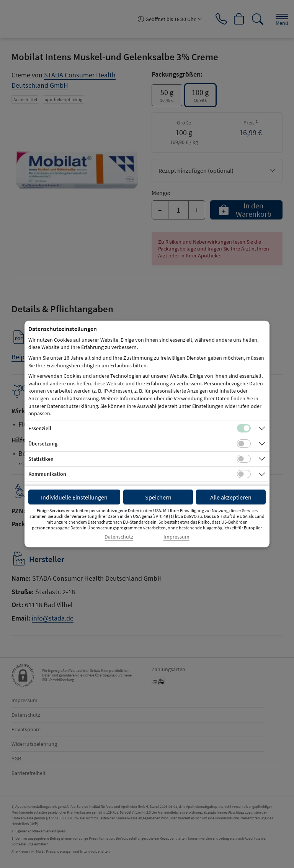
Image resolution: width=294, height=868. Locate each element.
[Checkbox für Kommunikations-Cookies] (244, 474)
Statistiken (41, 459)
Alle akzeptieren (231, 497)
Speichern (158, 497)
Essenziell (40, 428)
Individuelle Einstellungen (74, 497)
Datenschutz (119, 537)
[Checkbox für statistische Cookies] (244, 459)
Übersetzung (43, 444)
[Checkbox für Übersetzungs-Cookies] (244, 444)
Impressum (176, 537)
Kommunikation (47, 474)
